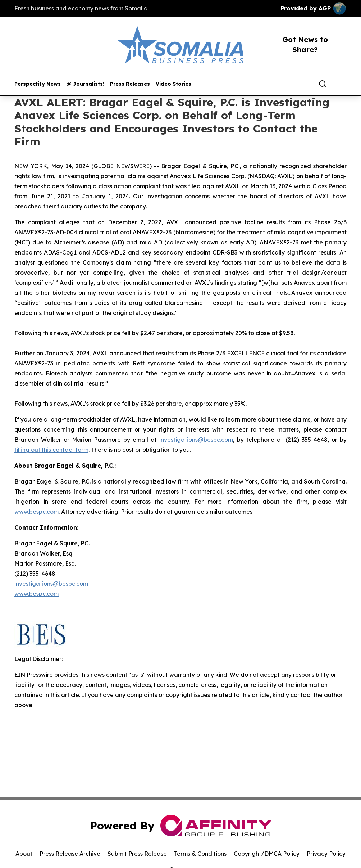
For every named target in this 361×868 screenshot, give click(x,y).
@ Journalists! (85, 84)
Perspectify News (38, 84)
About (24, 854)
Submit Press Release (137, 854)
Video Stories (173, 84)
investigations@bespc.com (196, 440)
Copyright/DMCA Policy (267, 854)
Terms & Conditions (200, 854)
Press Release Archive (70, 854)
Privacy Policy (326, 854)
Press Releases (130, 84)
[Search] (323, 84)
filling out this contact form (51, 450)
